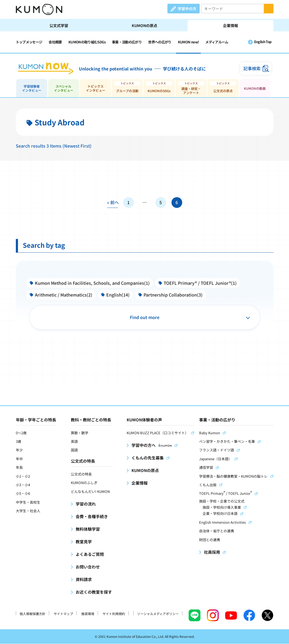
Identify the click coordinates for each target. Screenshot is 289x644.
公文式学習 (59, 25)
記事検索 (252, 69)
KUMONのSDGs (159, 91)
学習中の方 (187, 9)
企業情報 (231, 25)
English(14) (118, 295)
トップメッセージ (29, 42)
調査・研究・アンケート (191, 91)
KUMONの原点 (144, 25)
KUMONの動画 (255, 89)
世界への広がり (160, 42)
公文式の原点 (223, 91)
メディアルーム (217, 42)
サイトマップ (63, 614)
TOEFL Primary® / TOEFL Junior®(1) (200, 283)
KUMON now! (189, 42)
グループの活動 (127, 91)
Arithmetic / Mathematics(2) (64, 295)
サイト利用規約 (114, 614)
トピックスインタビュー (96, 88)
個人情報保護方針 (32, 614)
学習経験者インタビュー (32, 88)
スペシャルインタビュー (64, 88)
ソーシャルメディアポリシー (158, 614)
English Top (263, 42)
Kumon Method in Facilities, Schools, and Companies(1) (93, 283)
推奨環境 (88, 614)
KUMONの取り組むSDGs (87, 42)
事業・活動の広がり (127, 42)
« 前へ (112, 203)
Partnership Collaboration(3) (173, 295)
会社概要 (55, 42)
